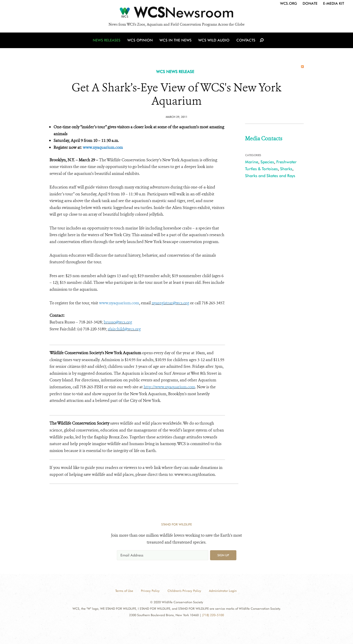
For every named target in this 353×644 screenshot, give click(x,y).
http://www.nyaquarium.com (169, 387)
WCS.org (289, 3)
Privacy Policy (150, 591)
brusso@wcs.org (118, 322)
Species (267, 162)
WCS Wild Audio (214, 41)
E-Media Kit (334, 3)
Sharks (286, 169)
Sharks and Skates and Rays (270, 176)
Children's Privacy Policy (184, 591)
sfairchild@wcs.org (124, 329)
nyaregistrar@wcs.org (170, 303)
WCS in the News (176, 41)
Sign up (223, 555)
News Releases (107, 41)
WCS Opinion (141, 41)
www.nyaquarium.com (103, 147)
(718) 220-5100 (213, 615)
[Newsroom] (176, 14)
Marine (252, 162)
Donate (310, 3)
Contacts (245, 41)
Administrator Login (223, 591)
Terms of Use (124, 591)
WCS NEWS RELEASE (175, 72)
